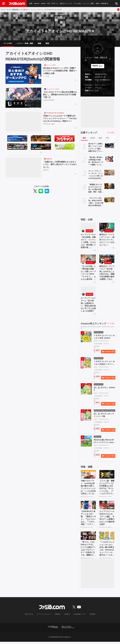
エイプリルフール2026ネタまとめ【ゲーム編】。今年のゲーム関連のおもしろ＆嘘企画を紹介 (107, 520)
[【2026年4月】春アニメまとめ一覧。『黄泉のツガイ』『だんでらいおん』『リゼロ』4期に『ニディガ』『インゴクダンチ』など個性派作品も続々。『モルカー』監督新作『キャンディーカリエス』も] (88, 507)
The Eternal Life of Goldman (55, 113)
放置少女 (49, 159)
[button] (98, 94)
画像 (39, 43)
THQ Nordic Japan (49, 124)
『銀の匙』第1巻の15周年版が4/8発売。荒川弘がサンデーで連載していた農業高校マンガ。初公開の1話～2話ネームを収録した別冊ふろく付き (96, 162)
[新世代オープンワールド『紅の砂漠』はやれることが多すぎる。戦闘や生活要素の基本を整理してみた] (107, 259)
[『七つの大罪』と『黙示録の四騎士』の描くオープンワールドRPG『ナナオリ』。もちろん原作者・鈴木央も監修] (88, 259)
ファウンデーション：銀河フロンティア (109, 231)
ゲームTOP (8, 43)
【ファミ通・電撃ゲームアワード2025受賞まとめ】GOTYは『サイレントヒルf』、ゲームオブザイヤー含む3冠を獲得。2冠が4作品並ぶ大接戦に (107, 489)
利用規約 (58, 616)
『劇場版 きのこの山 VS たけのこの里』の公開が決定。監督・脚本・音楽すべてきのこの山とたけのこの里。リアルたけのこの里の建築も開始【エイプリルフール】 (96, 189)
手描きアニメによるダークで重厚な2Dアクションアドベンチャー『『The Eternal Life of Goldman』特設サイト (60, 119)
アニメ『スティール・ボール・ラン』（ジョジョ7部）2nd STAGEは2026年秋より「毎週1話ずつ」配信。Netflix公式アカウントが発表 (96, 175)
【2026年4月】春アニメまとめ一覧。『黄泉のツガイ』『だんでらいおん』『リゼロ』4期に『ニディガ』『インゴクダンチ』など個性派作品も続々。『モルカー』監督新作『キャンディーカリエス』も (88, 520)
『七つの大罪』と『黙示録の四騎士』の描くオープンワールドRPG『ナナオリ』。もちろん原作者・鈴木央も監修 (88, 274)
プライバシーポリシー (44, 616)
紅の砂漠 (89, 231)
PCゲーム (55, 3)
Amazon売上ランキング (94, 325)
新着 (31, 3)
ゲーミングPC (51, 65)
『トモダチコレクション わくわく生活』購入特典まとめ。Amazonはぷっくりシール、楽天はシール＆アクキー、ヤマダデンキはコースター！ (107, 551)
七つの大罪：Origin (91, 263)
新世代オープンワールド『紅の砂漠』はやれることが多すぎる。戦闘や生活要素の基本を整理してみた (107, 274)
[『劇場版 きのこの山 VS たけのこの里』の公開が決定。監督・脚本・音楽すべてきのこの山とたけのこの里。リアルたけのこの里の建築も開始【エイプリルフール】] (109, 186)
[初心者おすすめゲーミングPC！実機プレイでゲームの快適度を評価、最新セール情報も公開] (23, 74)
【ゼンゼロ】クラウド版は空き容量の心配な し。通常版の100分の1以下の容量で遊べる (60, 95)
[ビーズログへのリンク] (68, 629)
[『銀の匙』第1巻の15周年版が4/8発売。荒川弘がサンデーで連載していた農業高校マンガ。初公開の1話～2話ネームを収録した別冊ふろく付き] (109, 159)
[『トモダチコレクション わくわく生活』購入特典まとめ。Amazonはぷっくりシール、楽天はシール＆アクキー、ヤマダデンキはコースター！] (107, 538)
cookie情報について (80, 616)
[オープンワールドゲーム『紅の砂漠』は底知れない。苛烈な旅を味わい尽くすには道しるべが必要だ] (88, 291)
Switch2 (37, 3)
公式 (97, 91)
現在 (84, 138)
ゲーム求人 (78, 3)
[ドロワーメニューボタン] (4, 4)
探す (101, 66)
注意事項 (67, 616)
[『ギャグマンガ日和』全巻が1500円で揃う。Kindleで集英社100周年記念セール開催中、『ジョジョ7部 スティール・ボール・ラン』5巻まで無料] (109, 200)
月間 (107, 138)
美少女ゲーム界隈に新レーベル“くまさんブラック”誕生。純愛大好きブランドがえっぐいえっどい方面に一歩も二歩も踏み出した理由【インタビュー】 (96, 148)
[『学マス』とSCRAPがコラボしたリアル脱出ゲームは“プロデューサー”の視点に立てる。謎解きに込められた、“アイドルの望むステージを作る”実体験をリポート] (88, 538)
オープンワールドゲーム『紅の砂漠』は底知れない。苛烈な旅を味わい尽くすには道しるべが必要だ (88, 306)
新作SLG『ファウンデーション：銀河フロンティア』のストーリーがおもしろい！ (107, 240)
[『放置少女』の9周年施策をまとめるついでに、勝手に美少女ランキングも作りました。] (23, 168)
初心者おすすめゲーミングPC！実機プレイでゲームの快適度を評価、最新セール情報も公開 (60, 71)
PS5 (49, 3)
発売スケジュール (66, 3)
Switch (43, 3)
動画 (92, 3)
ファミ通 (46, 77)
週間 (100, 138)
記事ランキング (89, 133)
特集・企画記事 (101, 3)
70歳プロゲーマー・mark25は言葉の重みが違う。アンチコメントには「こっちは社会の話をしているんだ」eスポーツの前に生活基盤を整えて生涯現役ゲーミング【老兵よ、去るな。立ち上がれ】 (88, 489)
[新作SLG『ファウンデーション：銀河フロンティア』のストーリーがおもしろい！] (107, 227)
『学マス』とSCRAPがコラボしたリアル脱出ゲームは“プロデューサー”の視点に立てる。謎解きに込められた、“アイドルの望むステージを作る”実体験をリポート (88, 551)
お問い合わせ (29, 616)
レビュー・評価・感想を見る (96, 59)
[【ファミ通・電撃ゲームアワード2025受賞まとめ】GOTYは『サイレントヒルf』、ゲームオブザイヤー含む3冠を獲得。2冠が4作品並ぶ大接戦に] (107, 476)
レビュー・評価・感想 (25, 43)
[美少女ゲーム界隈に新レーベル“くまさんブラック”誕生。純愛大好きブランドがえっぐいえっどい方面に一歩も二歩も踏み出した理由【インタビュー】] (109, 146)
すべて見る (111, 133)
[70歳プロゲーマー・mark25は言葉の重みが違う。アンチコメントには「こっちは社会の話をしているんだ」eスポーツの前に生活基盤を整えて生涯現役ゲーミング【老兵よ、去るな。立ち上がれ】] (88, 476)
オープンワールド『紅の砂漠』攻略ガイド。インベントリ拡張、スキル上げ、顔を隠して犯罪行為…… (88, 241)
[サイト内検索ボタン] (116, 4)
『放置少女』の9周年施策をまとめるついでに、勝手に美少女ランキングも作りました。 (60, 165)
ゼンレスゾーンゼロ (53, 89)
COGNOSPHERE (49, 100)
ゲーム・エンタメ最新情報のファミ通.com (15, 10)
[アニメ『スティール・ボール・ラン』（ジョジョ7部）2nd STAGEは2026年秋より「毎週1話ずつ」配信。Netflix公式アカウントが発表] (109, 173)
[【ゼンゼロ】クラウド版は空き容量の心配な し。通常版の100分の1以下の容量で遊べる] (23, 98)
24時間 (92, 138)
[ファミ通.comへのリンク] (17, 4)
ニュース (86, 3)
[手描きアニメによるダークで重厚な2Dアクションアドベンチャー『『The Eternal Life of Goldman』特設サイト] (23, 122)
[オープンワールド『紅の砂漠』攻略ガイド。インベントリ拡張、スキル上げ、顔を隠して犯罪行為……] (88, 227)
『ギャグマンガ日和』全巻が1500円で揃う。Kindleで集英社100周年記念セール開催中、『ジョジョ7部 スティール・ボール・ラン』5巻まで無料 (96, 202)
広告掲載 (92, 616)
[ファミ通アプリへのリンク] (53, 629)
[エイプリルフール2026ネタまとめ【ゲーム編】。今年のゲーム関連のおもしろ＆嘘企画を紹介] (107, 507)
